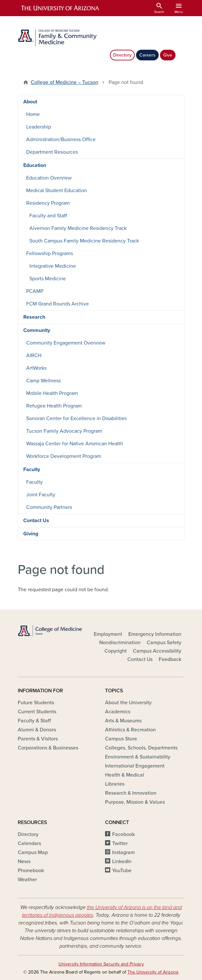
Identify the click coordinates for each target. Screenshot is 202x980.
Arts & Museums (123, 721)
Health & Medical (125, 775)
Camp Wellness (43, 381)
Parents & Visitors (38, 739)
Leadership (39, 127)
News (24, 861)
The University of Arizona (153, 972)
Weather (27, 880)
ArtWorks (36, 368)
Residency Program (48, 203)
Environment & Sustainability (138, 757)
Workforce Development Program (64, 456)
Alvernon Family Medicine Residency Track (78, 228)
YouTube (122, 871)
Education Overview (49, 178)
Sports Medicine (48, 279)
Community (37, 330)
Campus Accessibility (157, 651)
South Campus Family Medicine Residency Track (84, 241)
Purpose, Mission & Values (135, 802)
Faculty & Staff (34, 721)
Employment (108, 634)
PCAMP (35, 291)
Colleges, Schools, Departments (141, 748)
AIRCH (34, 356)
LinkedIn (122, 861)
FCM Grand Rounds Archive (58, 304)
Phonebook (31, 871)
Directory (122, 55)
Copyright (116, 651)
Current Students (37, 712)
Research (34, 317)
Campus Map (33, 852)
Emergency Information (155, 634)
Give (168, 55)
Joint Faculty (41, 495)
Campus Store (121, 739)
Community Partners (49, 507)
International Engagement (135, 766)
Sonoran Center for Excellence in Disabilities (76, 418)
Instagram (123, 852)
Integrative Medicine (53, 266)
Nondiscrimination (120, 643)
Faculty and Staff (48, 216)
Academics (118, 712)
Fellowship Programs (50, 253)
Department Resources (52, 152)
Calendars (29, 843)
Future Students (36, 703)
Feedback (170, 659)
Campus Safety (164, 643)
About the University (128, 703)
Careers (147, 55)
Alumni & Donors (37, 730)
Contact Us (36, 521)
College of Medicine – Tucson (64, 82)
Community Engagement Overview (66, 343)
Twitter (120, 843)
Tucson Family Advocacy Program (64, 431)
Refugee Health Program (54, 406)
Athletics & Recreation (130, 730)
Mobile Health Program (52, 393)
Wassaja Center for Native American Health (75, 444)
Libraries (115, 784)
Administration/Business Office (61, 139)
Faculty (32, 469)
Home (33, 114)
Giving (31, 534)
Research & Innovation (131, 793)
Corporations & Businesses (48, 748)
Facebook (123, 834)
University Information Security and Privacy (101, 964)
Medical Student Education (57, 191)
